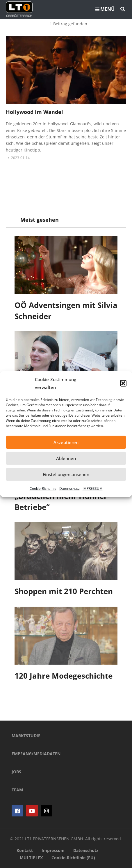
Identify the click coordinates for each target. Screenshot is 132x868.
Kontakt (25, 850)
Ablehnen (66, 458)
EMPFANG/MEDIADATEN (36, 754)
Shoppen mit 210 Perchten (64, 591)
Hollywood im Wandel (34, 112)
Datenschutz (69, 488)
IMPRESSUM (93, 488)
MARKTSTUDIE (26, 736)
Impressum (53, 850)
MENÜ (105, 9)
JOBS (16, 772)
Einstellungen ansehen (66, 474)
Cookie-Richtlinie (43, 488)
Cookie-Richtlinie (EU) (73, 858)
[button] (123, 383)
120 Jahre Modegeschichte (64, 676)
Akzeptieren (66, 442)
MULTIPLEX (31, 858)
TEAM (17, 790)
